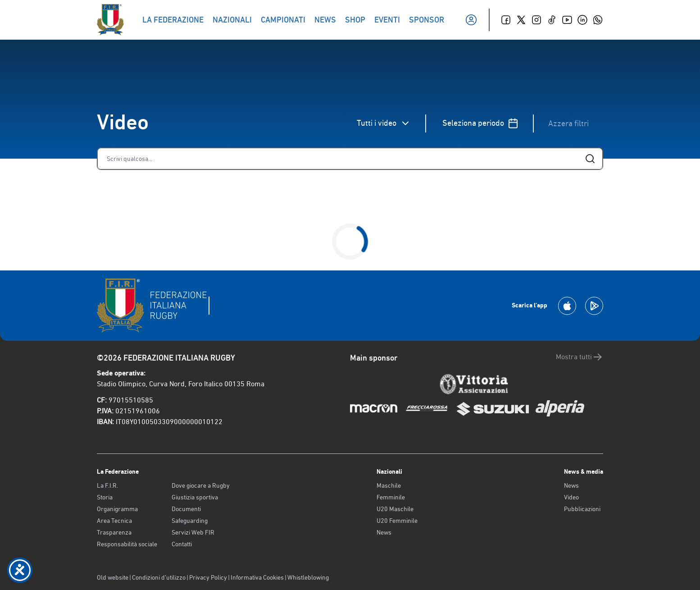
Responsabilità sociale (127, 544)
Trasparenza (114, 532)
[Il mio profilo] (471, 20)
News (384, 532)
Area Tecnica (114, 521)
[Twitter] (521, 20)
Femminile (391, 497)
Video (571, 497)
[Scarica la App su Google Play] (594, 306)
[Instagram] (536, 20)
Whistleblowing (308, 577)
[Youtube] (567, 20)
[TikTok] (552, 20)
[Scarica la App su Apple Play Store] (567, 306)
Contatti (182, 544)
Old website (113, 577)
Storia (105, 497)
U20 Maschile (395, 509)
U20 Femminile (397, 521)
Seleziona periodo (480, 123)
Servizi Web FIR (193, 532)
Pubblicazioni (582, 509)
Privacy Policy (208, 577)
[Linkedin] (582, 20)
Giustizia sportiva (195, 497)
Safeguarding (190, 521)
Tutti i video (384, 123)
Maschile (389, 485)
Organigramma (117, 509)
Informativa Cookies (257, 577)
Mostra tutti (580, 357)
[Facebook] (506, 20)
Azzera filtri (568, 123)
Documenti (186, 509)
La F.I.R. (107, 485)
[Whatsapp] (598, 20)
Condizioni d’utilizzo (159, 577)
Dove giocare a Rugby (201, 485)
